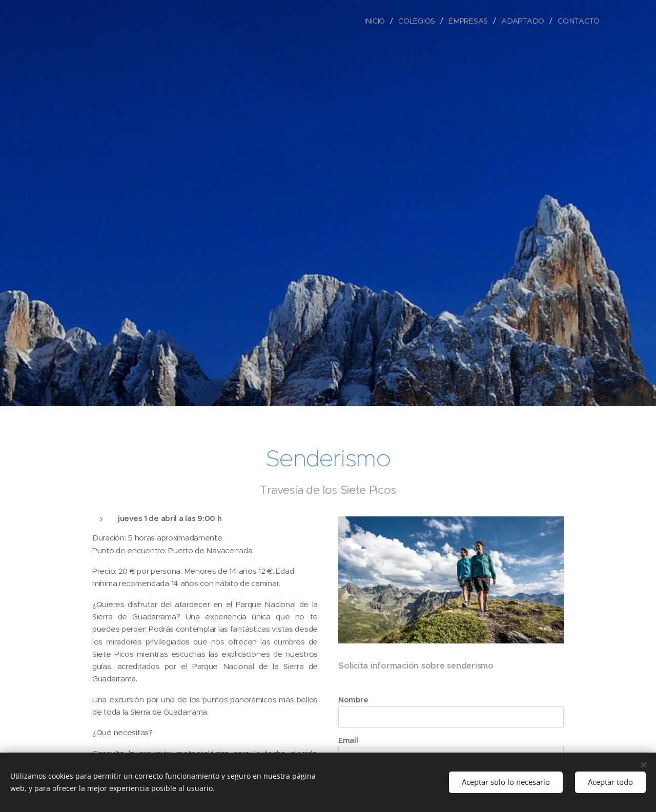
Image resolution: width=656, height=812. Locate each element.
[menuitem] (378, 21)
